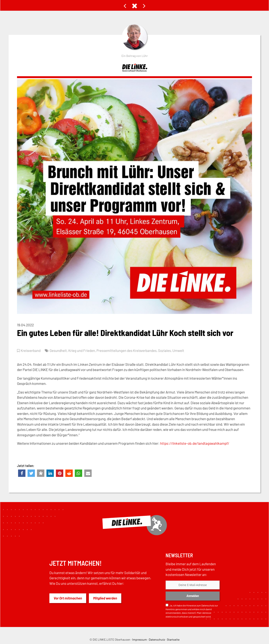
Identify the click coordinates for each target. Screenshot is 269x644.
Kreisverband (31, 350)
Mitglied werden (105, 598)
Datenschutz (208, 605)
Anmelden (193, 596)
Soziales (164, 350)
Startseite (173, 639)
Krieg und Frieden (82, 350)
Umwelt (178, 350)
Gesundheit (58, 350)
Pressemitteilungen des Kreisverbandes (127, 350)
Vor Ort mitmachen (68, 598)
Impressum (140, 639)
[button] (22, 473)
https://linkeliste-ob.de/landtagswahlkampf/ (195, 443)
